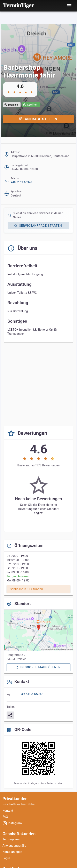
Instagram (12, 823)
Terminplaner (11, 839)
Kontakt (8, 811)
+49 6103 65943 (22, 182)
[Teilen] (10, 715)
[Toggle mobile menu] (69, 6)
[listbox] (38, 694)
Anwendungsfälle (14, 846)
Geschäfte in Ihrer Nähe (19, 804)
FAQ (5, 817)
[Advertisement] (38, 384)
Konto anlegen (12, 852)
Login (6, 858)
